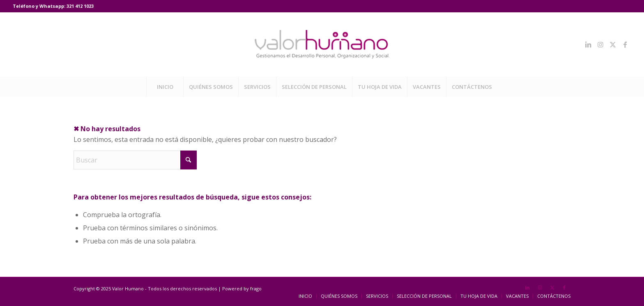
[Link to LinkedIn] (588, 44)
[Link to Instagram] (600, 44)
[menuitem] (165, 87)
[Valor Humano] (322, 44)
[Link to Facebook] (625, 44)
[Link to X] (613, 44)
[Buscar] (135, 160)
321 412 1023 (80, 6)
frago (256, 289)
